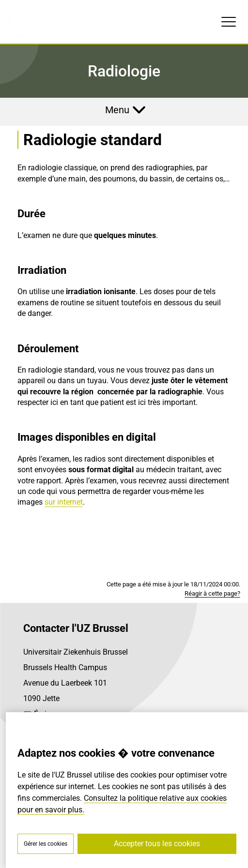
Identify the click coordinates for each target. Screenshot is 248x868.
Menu (117, 110)
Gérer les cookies (46, 844)
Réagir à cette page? (212, 593)
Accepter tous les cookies (157, 844)
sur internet (64, 502)
